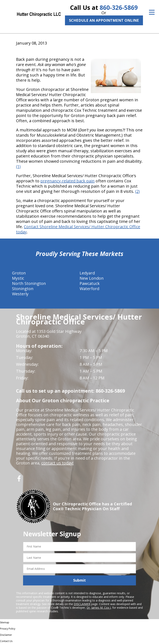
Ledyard (87, 273)
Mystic (18, 278)
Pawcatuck (90, 283)
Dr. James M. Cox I (99, 608)
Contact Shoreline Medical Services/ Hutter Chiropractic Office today (78, 229)
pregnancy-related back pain (67, 181)
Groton (19, 273)
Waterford (89, 289)
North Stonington (29, 283)
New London (92, 278)
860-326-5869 (119, 8)
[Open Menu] (152, 12)
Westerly (20, 294)
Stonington (23, 289)
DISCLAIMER (82, 604)
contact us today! (57, 463)
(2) (137, 191)
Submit (79, 580)
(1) (18, 166)
